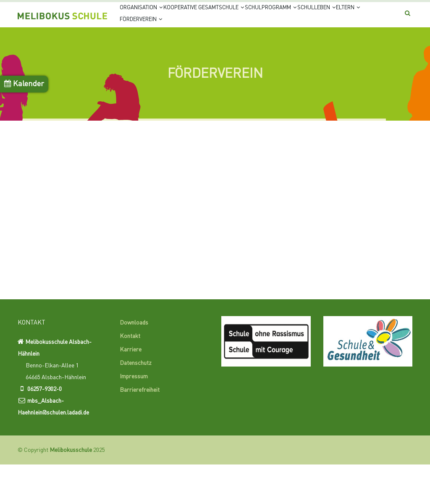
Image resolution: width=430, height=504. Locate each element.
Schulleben (146, 50)
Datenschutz (136, 403)
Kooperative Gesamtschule (225, 18)
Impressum (134, 417)
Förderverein (238, 50)
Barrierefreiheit (140, 430)
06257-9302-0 (45, 429)
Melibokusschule (71, 490)
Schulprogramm (308, 18)
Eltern (190, 50)
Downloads (134, 363)
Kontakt (130, 376)
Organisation (147, 18)
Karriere (131, 390)
